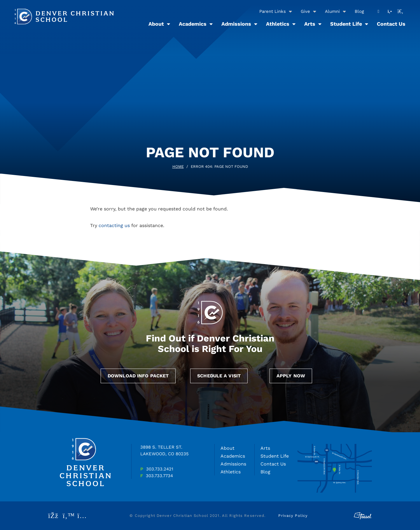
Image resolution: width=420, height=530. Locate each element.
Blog (359, 11)
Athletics (278, 24)
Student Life (346, 24)
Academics (193, 24)
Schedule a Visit (219, 376)
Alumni (332, 11)
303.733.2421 (160, 469)
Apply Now (291, 376)
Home (178, 167)
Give (305, 11)
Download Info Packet (138, 376)
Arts (310, 24)
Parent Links (273, 11)
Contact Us (391, 24)
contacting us (114, 225)
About (156, 24)
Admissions (236, 24)
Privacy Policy (293, 516)
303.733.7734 (159, 476)
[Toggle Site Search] (401, 11)
